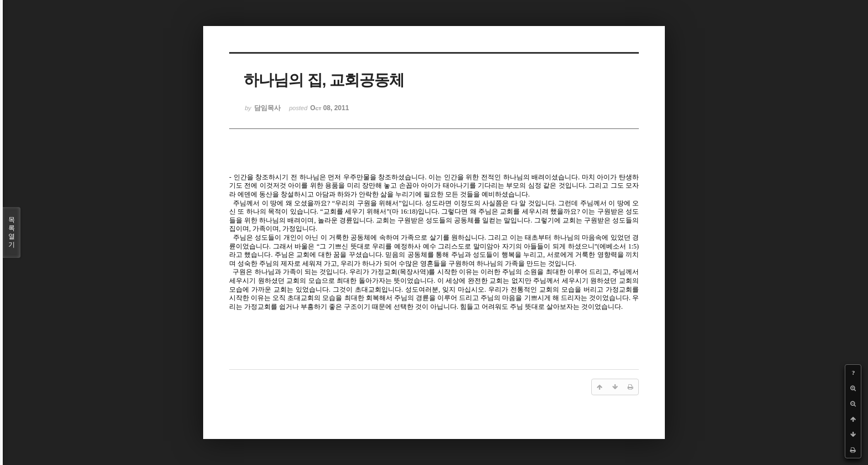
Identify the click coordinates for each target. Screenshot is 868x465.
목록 (12, 232)
